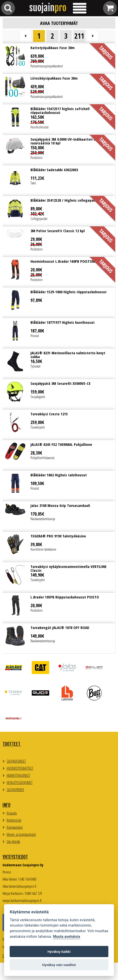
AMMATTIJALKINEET (18, 775)
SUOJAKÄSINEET (16, 761)
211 (79, 36)
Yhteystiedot (15, 857)
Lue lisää (59, 58)
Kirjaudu (12, 813)
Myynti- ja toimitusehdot (21, 834)
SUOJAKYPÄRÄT (15, 790)
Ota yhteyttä (13, 842)
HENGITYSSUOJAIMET (20, 782)
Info (6, 805)
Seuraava (93, 36)
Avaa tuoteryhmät (59, 23)
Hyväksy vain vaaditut (59, 965)
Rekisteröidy (14, 820)
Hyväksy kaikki (59, 952)
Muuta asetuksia (67, 937)
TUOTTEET (12, 744)
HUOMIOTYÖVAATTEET (20, 768)
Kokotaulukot (15, 827)
